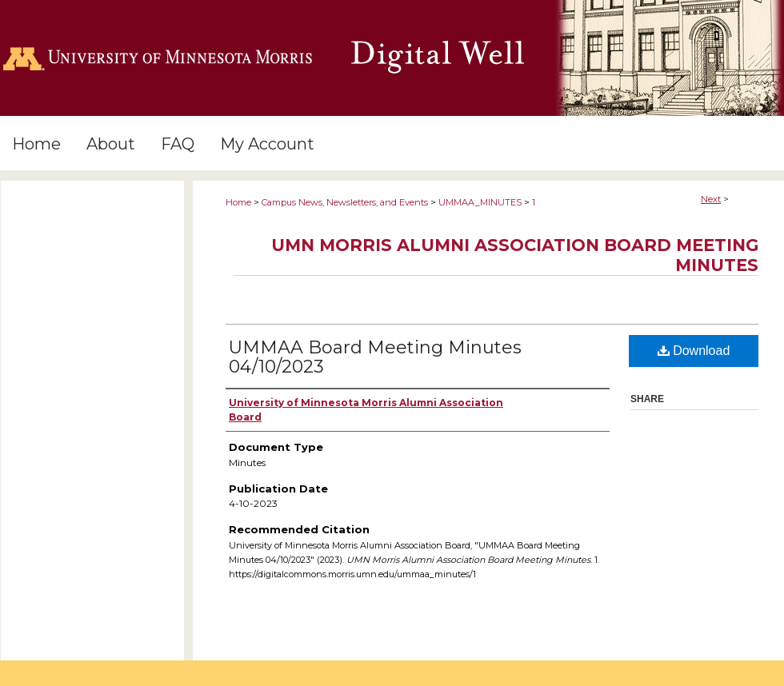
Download (694, 351)
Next (711, 199)
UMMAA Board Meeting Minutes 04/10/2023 (375, 357)
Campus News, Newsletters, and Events (345, 202)
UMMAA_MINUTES (480, 202)
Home (238, 202)
